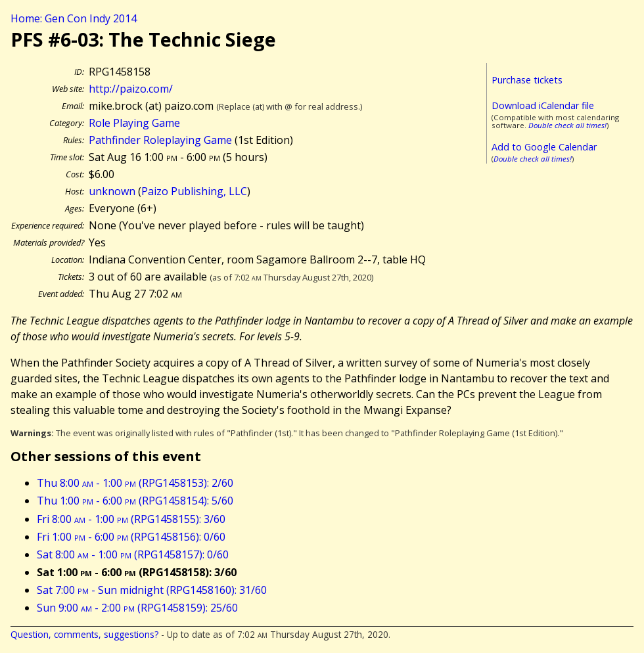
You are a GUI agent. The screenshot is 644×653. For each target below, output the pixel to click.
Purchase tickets (527, 80)
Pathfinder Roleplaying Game (160, 140)
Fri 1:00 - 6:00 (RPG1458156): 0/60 (131, 537)
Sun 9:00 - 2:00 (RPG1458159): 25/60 (137, 608)
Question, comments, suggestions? (84, 634)
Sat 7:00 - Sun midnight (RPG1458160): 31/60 (152, 590)
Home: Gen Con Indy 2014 (74, 18)
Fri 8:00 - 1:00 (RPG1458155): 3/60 (131, 519)
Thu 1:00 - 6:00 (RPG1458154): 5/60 (135, 501)
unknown (112, 191)
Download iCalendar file (543, 105)
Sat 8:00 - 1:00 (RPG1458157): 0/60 (133, 554)
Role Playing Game (134, 123)
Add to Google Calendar (544, 147)
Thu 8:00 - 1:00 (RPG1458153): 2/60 (135, 483)
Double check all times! (567, 125)
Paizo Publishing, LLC (194, 191)
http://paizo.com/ (131, 89)
